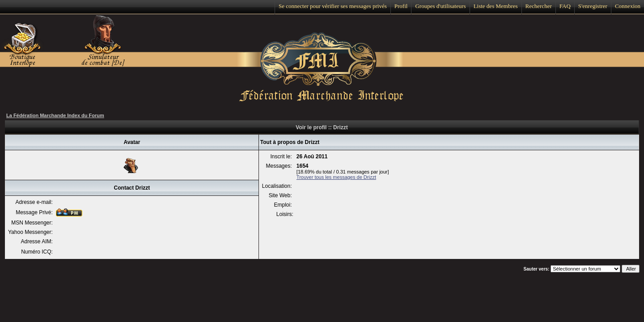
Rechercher (539, 6)
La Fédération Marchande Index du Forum (55, 115)
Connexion (628, 6)
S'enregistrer (593, 6)
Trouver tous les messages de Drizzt (336, 177)
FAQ (565, 6)
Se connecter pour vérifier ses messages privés (333, 6)
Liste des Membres (496, 6)
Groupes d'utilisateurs (440, 6)
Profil (401, 6)
